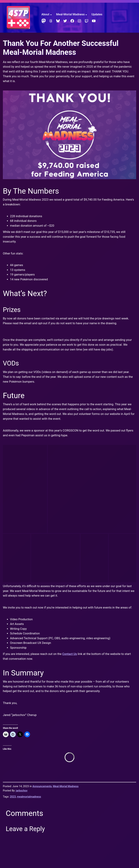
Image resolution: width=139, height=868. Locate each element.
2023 (13, 660)
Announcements (42, 650)
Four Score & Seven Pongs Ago (23, 819)
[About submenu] (51, 15)
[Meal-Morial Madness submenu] (86, 15)
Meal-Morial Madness (66, 650)
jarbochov (22, 654)
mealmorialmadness (29, 660)
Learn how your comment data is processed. (88, 779)
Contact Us (70, 518)
